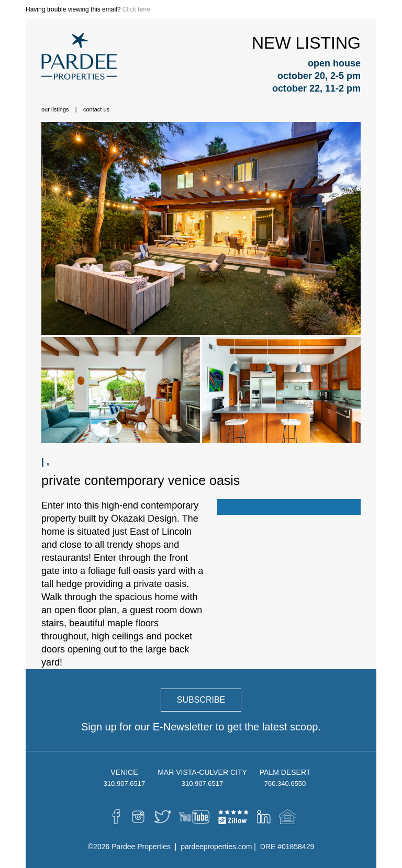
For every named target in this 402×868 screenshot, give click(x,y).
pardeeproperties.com (216, 847)
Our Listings (55, 109)
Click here (136, 9)
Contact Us (96, 109)
